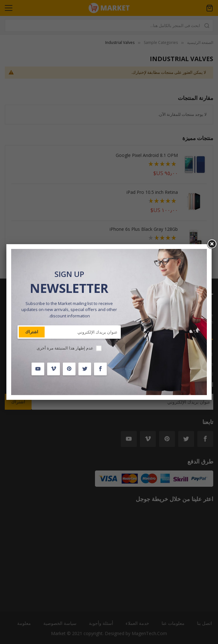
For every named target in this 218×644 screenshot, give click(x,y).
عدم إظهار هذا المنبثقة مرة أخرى (65, 348)
